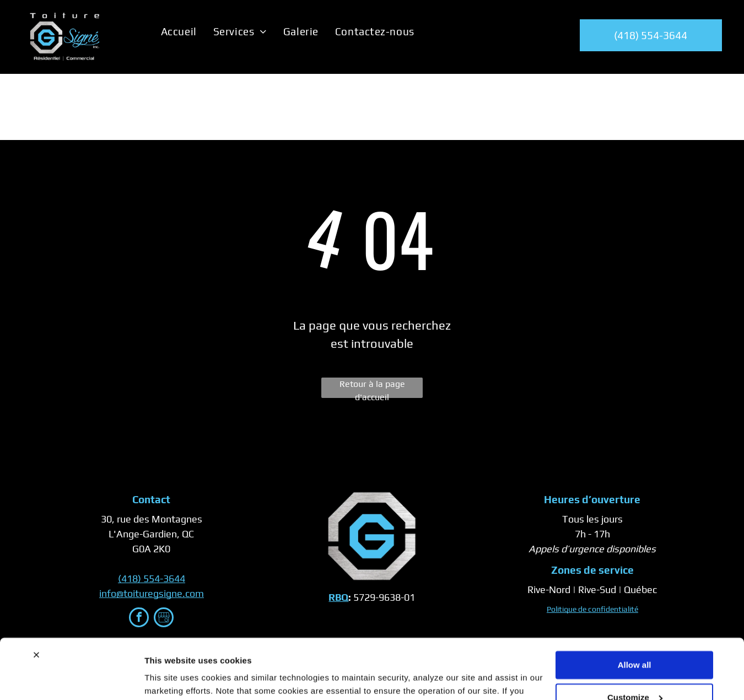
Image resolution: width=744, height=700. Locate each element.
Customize (635, 641)
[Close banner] (36, 599)
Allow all (635, 609)
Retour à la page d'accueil (372, 388)
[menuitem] (179, 31)
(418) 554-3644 (152, 578)
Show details (170, 678)
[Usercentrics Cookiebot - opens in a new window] (71, 679)
